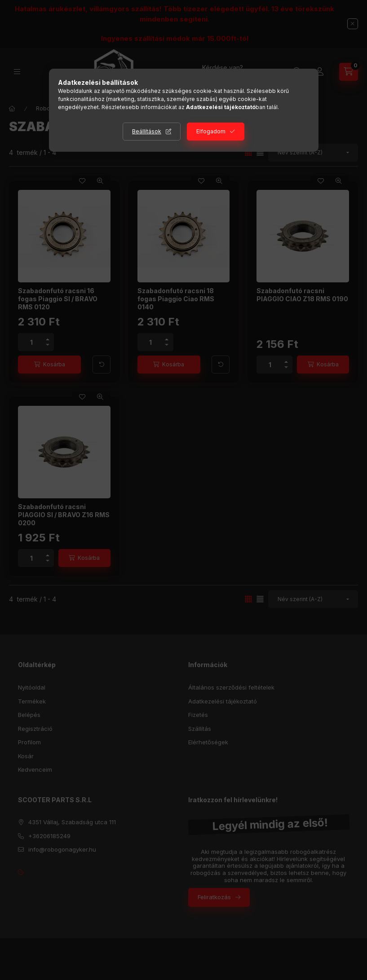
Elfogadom (211, 131)
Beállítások (147, 131)
